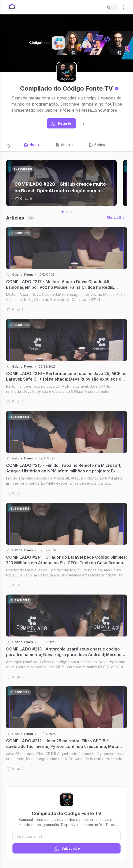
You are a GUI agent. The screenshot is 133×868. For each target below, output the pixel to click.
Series (97, 145)
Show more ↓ (108, 110)
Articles (64, 145)
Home (32, 145)
